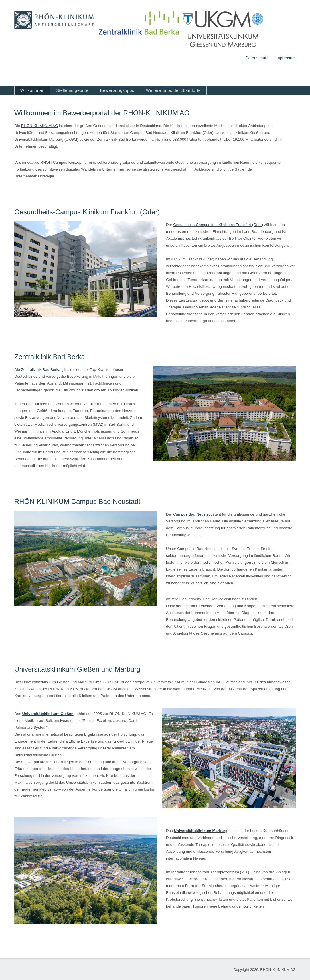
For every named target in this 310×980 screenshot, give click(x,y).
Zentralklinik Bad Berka (41, 370)
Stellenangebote (72, 90)
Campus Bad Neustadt (192, 514)
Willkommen (32, 90)
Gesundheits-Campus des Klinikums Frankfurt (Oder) (218, 225)
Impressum (286, 58)
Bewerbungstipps (117, 90)
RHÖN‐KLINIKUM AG (40, 126)
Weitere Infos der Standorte (173, 90)
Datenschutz (257, 58)
